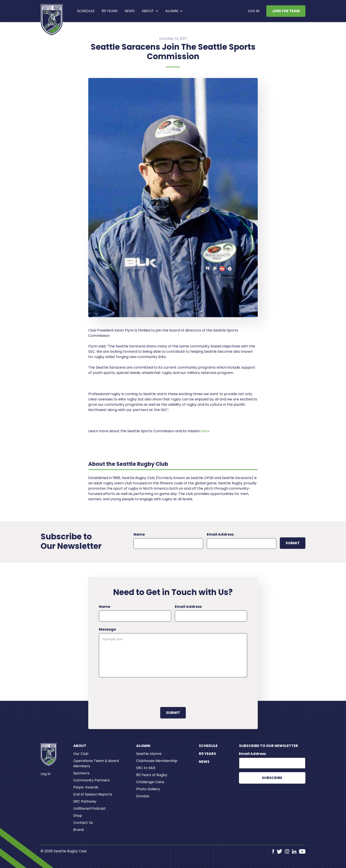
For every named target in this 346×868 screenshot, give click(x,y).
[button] (150, 11)
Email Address (220, 534)
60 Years (207, 754)
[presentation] (132, 691)
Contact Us (83, 823)
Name (139, 534)
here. (206, 431)
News (130, 11)
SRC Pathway (85, 801)
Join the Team (286, 11)
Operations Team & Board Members (96, 763)
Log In (254, 11)
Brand (78, 830)
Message (107, 629)
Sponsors (81, 773)
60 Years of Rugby (152, 775)
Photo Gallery (148, 789)
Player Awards (86, 787)
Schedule (86, 11)
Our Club (81, 754)
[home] (52, 20)
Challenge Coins (150, 782)
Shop (78, 816)
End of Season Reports (93, 794)
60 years (110, 11)
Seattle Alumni (149, 754)
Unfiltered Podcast (89, 808)
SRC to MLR (146, 768)
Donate (143, 796)
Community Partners (91, 780)
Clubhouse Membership (157, 761)
